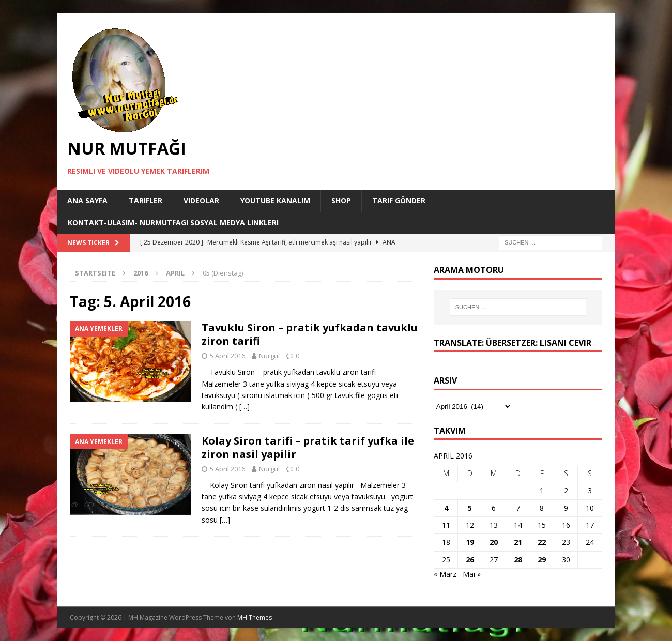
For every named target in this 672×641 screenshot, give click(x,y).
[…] (245, 407)
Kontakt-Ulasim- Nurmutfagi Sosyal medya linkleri (173, 223)
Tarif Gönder (399, 200)
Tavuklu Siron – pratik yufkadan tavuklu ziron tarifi (310, 334)
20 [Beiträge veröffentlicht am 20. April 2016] (494, 542)
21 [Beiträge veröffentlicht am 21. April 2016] (518, 542)
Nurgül (269, 356)
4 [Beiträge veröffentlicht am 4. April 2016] (446, 508)
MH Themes (255, 617)
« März (445, 574)
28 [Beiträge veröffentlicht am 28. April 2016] (518, 560)
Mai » (472, 574)
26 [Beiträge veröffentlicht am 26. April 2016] (470, 560)
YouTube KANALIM (275, 200)
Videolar (201, 200)
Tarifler (146, 200)
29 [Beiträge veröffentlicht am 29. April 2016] (542, 560)
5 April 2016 (227, 356)
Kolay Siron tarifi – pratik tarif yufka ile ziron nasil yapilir (308, 447)
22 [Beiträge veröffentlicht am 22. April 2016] (542, 542)
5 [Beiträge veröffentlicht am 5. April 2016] (470, 508)
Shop (341, 200)
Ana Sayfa (87, 200)
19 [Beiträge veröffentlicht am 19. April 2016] (470, 542)
